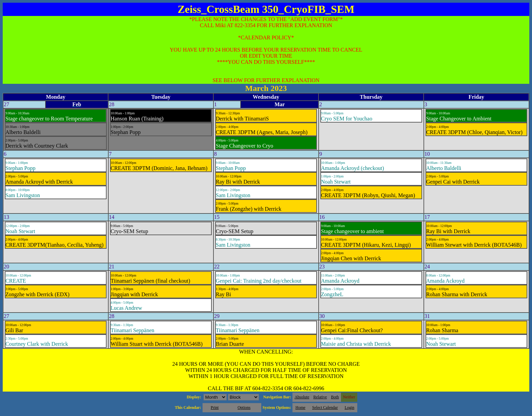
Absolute (302, 397)
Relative (320, 397)
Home (300, 408)
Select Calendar (325, 408)
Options (244, 408)
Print (215, 408)
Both (335, 397)
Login (350, 408)
